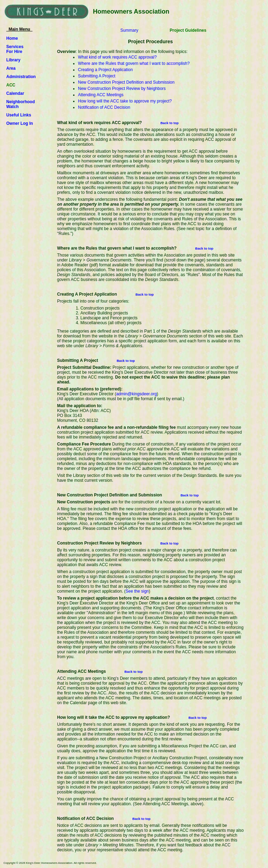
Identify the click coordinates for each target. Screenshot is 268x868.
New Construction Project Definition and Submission (126, 82)
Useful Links (19, 115)
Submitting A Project (97, 76)
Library (13, 60)
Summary (129, 30)
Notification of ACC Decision (104, 107)
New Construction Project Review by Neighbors (122, 89)
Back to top (170, 123)
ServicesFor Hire (15, 49)
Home (12, 38)
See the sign (137, 591)
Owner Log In (20, 123)
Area (11, 68)
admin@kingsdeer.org (137, 394)
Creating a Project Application (105, 70)
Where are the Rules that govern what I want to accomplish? (134, 63)
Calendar (15, 93)
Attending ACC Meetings (101, 95)
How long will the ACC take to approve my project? (125, 101)
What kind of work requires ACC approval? (117, 57)
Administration (21, 77)
